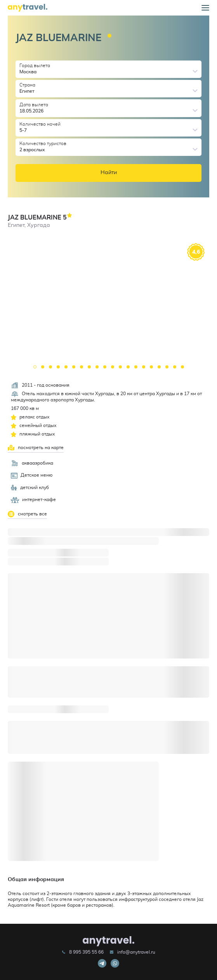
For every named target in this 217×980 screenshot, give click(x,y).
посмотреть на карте (36, 448)
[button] (205, 8)
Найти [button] (109, 173)
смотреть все (27, 514)
